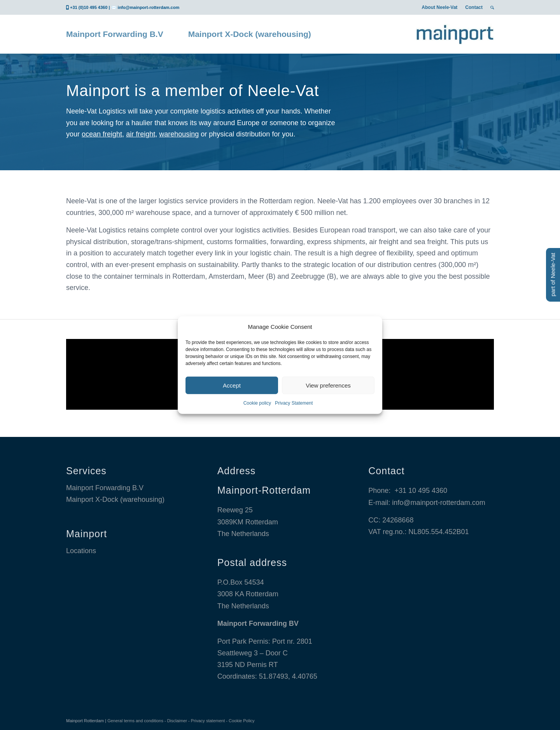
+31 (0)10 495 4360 (89, 7)
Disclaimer (177, 721)
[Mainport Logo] (455, 34)
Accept (232, 385)
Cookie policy (257, 403)
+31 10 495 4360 (421, 491)
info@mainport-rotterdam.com (149, 7)
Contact (474, 7)
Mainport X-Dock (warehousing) (115, 499)
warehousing (179, 134)
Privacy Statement (294, 403)
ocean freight (102, 134)
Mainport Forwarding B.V (105, 488)
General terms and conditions (135, 721)
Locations (81, 551)
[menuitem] (439, 7)
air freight (141, 134)
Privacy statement (208, 721)
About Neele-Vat (439, 7)
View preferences (328, 385)
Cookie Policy (242, 721)
